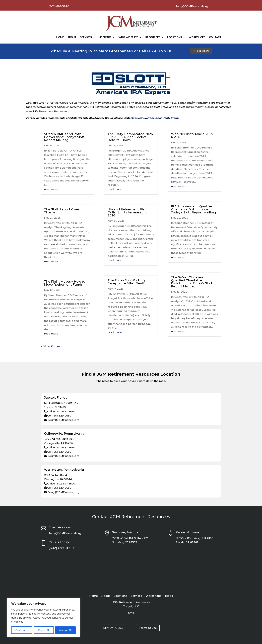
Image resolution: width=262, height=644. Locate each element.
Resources (153, 37)
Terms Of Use (148, 628)
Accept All (65, 630)
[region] (43, 618)
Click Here (201, 51)
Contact (215, 37)
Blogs (169, 596)
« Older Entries (50, 346)
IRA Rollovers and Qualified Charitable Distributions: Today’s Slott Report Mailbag (194, 209)
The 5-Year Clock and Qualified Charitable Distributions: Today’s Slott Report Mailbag (192, 282)
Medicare (105, 37)
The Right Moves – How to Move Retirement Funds (65, 283)
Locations (175, 37)
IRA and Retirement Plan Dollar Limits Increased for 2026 (128, 212)
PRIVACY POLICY (112, 628)
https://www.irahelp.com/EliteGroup (155, 118)
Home (60, 37)
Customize (22, 630)
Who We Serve (128, 37)
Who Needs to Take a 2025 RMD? (192, 136)
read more (51, 189)
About (72, 37)
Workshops (197, 37)
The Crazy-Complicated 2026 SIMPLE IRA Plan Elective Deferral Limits (130, 137)
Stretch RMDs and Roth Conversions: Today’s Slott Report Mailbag (64, 137)
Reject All (44, 630)
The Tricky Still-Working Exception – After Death (126, 282)
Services (86, 37)
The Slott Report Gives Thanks (62, 211)
